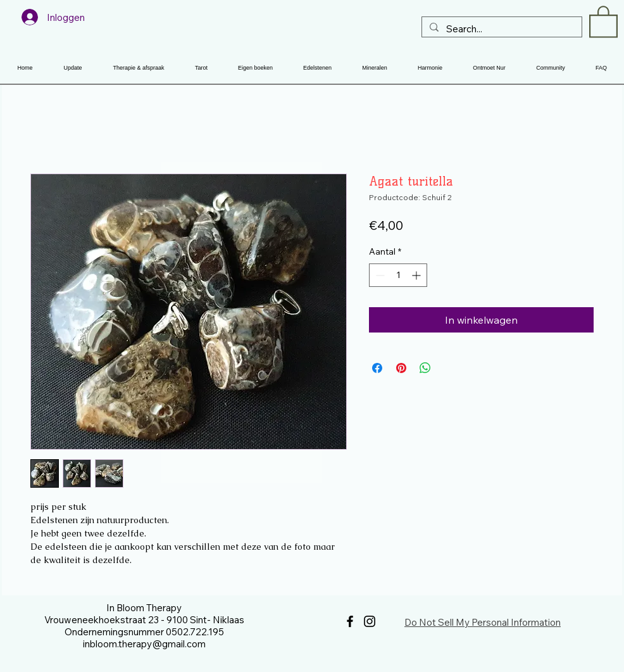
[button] (603, 21)
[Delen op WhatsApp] (425, 368)
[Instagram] (370, 621)
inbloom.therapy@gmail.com (144, 644)
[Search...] (501, 29)
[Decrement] (379, 275)
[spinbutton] (398, 275)
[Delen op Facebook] (377, 368)
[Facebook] (350, 621)
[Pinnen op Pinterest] (401, 368)
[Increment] (417, 275)
